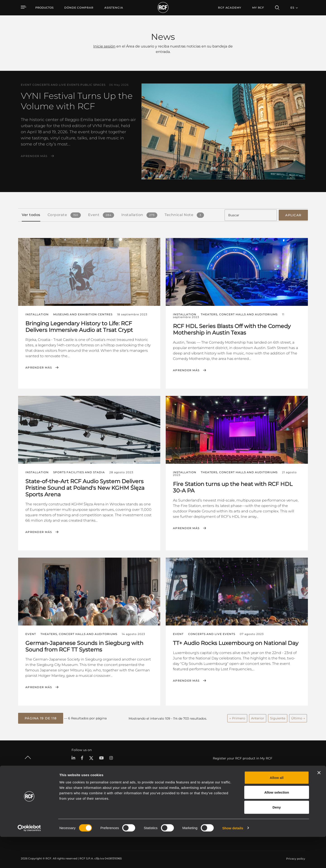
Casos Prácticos (166, 796)
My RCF (258, 8)
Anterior (258, 717)
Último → (298, 717)
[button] (41, 717)
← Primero (237, 717)
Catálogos (123, 796)
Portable (75, 796)
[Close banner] (319, 804)
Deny (277, 838)
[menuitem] (79, 8)
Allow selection (277, 824)
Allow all (277, 809)
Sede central (274, 796)
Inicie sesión (104, 46)
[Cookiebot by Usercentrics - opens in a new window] (29, 859)
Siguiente (278, 717)
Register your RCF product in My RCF (243, 756)
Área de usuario (211, 796)
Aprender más (34, 156)
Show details (233, 859)
